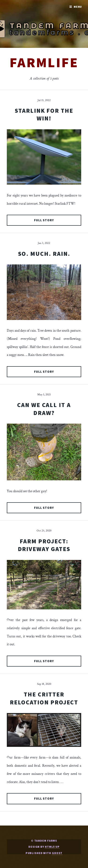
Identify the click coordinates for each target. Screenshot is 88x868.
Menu (78, 7)
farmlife (44, 62)
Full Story (44, 220)
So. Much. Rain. (44, 254)
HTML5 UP (52, 847)
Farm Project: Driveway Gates (44, 545)
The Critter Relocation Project (44, 698)
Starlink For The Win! (44, 114)
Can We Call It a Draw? (44, 409)
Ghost (57, 853)
